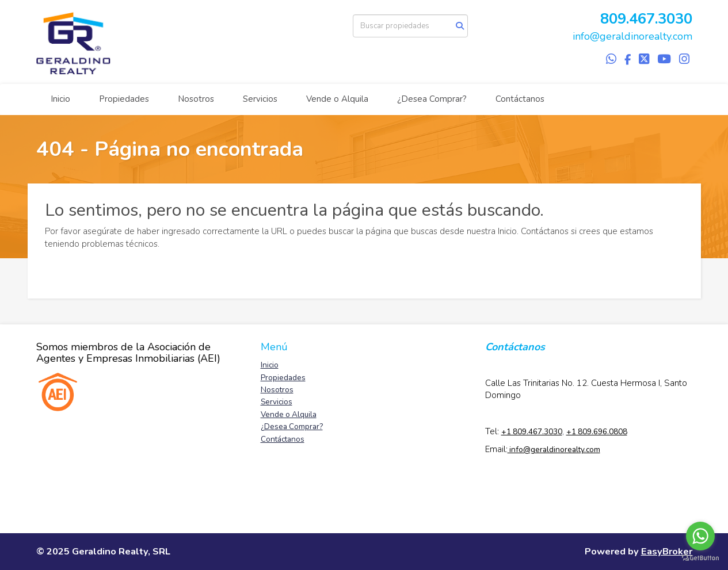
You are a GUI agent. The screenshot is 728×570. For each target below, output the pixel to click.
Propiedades (124, 99)
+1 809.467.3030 (532, 432)
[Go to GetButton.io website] (700, 558)
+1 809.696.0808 (597, 432)
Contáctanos (520, 99)
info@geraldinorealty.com (632, 36)
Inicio (60, 99)
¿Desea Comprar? (432, 99)
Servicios (260, 99)
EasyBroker (667, 551)
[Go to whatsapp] (700, 536)
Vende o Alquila (337, 99)
